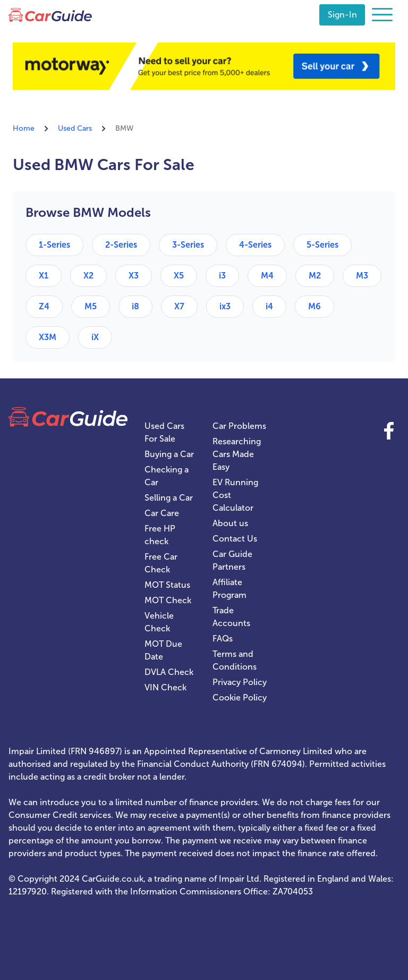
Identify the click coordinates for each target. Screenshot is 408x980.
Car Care (162, 513)
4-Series (255, 245)
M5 (91, 306)
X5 (179, 276)
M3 (362, 276)
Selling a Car (169, 498)
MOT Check (168, 600)
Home (24, 128)
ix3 (225, 306)
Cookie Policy (240, 698)
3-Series (188, 245)
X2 (88, 276)
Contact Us (235, 539)
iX (95, 337)
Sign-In (342, 15)
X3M (48, 337)
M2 (315, 276)
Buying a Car (169, 454)
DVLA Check (169, 672)
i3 (222, 276)
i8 (135, 306)
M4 (267, 276)
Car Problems (239, 426)
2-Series (121, 245)
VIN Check (165, 687)
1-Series (54, 245)
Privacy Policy (240, 682)
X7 (179, 306)
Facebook (389, 430)
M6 (314, 306)
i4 (269, 306)
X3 (134, 276)
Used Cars (75, 128)
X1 (44, 276)
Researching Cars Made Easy (237, 454)
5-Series (322, 245)
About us (230, 523)
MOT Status (167, 585)
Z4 (44, 306)
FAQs (223, 639)
